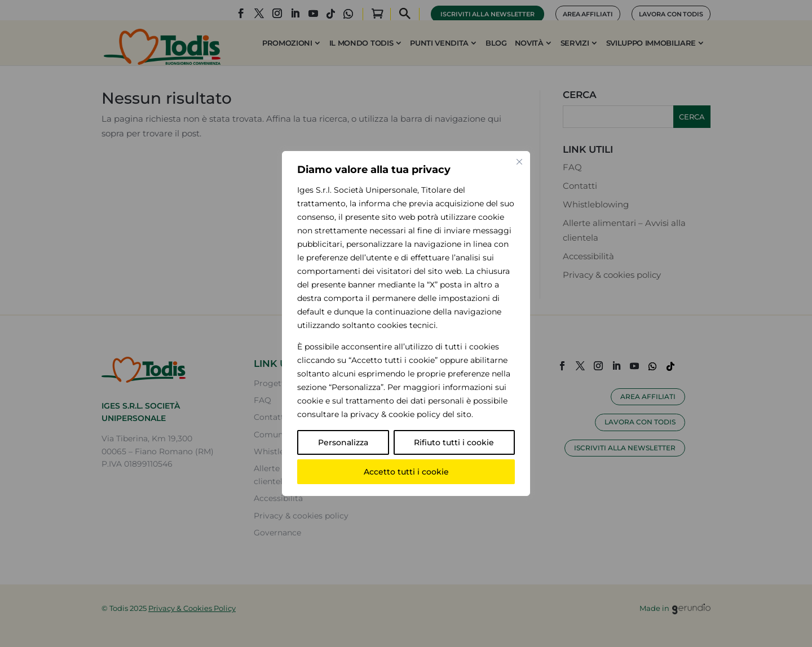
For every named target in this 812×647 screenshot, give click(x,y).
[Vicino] (519, 162)
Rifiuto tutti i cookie (454, 442)
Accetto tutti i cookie (406, 472)
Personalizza (343, 442)
